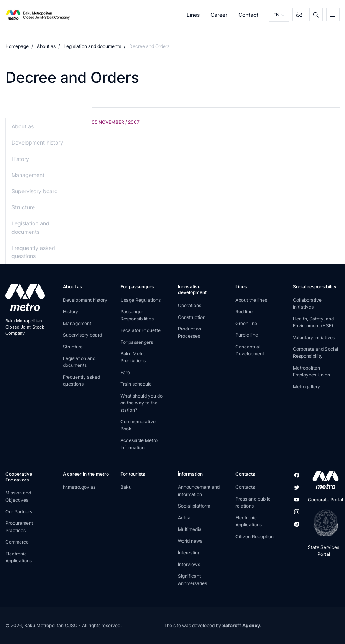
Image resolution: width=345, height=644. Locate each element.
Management (28, 175)
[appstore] (323, 480)
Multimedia (190, 529)
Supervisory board (35, 191)
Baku (126, 487)
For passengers (137, 342)
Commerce (17, 542)
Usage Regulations (140, 300)
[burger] (333, 15)
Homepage (17, 46)
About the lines (251, 300)
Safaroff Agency (241, 625)
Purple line (247, 335)
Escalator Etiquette (140, 330)
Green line (246, 323)
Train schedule (136, 384)
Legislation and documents (92, 46)
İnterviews (189, 564)
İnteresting (189, 553)
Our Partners (19, 512)
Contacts (245, 487)
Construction (192, 317)
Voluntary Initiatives (314, 338)
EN (276, 15)
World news (190, 541)
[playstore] (323, 523)
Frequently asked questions (33, 252)
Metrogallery (306, 387)
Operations (190, 305)
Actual (185, 518)
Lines (193, 15)
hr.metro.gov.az (79, 487)
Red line (244, 311)
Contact (248, 15)
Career (219, 15)
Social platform (194, 506)
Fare (125, 372)
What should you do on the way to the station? (141, 403)
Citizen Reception (255, 536)
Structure (23, 207)
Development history (37, 142)
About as (46, 46)
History (20, 159)
